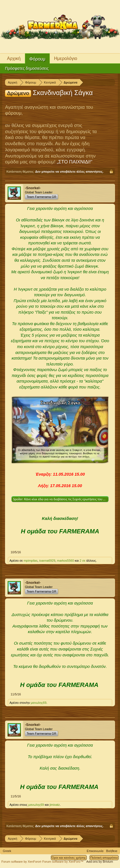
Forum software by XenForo (22, 862)
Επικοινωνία (95, 851)
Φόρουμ (37, 59)
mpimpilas (30, 561)
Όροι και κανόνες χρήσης (69, 858)
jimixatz (55, 805)
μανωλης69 (39, 703)
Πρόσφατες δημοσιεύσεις (27, 68)
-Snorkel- (33, 188)
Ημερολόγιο (66, 58)
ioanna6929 (47, 561)
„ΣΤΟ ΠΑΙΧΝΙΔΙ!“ (75, 162)
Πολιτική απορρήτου (104, 858)
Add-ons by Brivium (100, 862)
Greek (7, 851)
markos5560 (66, 561)
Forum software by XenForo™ (63, 862)
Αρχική (14, 58)
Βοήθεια (112, 851)
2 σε (83, 561)
